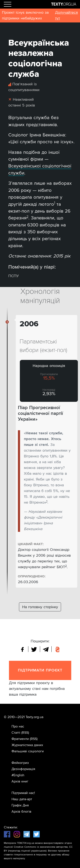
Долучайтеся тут (66, 15)
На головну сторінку (40, 607)
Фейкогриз (20, 763)
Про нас (18, 726)
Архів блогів (21, 812)
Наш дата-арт (22, 799)
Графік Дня (20, 805)
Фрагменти (20, 739)
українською (39, 851)
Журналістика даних (27, 745)
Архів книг (20, 781)
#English (18, 775)
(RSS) (25, 733)
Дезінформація (23, 769)
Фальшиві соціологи (28, 751)
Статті (16, 733)
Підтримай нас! (23, 793)
